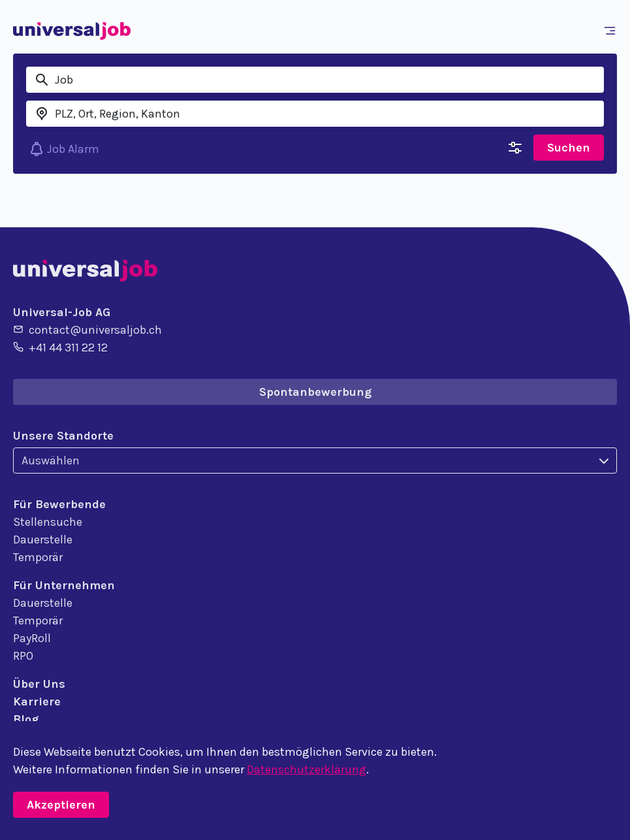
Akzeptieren (61, 805)
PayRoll (32, 638)
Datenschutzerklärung (307, 769)
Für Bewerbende (59, 504)
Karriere (37, 702)
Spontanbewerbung (315, 392)
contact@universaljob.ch (87, 329)
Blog (26, 719)
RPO (23, 656)
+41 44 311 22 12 (60, 347)
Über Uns (39, 684)
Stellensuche (48, 522)
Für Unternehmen (64, 585)
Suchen (569, 148)
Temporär (38, 557)
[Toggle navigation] (612, 31)
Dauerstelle (43, 540)
